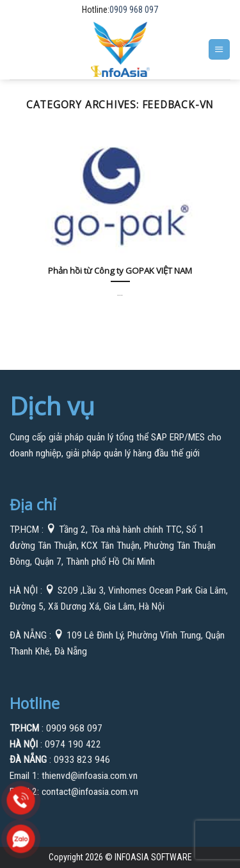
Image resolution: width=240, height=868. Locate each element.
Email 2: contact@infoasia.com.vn (74, 792)
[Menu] (219, 49)
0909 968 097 (134, 10)
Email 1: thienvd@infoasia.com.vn (74, 776)
